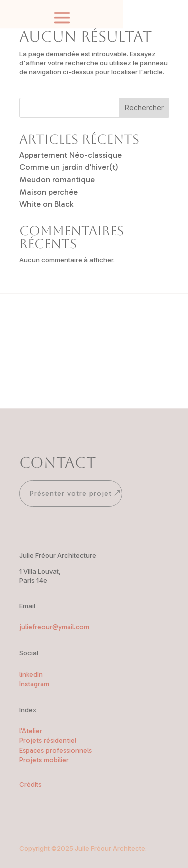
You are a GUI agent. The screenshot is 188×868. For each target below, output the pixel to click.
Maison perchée (48, 192)
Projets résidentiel (48, 741)
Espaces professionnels (55, 751)
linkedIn (31, 675)
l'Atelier (31, 731)
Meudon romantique (57, 179)
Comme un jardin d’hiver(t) (69, 167)
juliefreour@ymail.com (54, 627)
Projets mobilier (44, 760)
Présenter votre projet (71, 494)
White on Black (46, 204)
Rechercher (144, 107)
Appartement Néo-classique (70, 155)
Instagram (34, 684)
